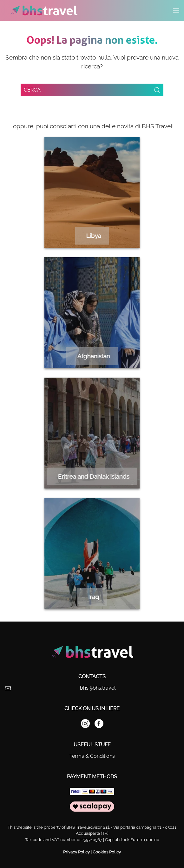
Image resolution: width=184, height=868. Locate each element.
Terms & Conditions (92, 756)
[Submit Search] (157, 90)
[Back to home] (44, 10)
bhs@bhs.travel (98, 688)
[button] (176, 10)
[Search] (92, 90)
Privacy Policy (76, 852)
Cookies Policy (107, 852)
